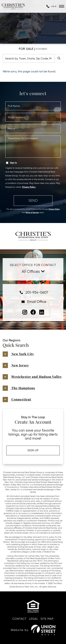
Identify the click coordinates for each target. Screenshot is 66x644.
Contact (19, 619)
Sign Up (33, 450)
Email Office (33, 302)
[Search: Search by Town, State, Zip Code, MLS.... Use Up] (29, 58)
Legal (34, 619)
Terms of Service (32, 213)
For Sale (26, 49)
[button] (59, 58)
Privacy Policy (29, 187)
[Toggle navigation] (62, 6)
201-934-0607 (33, 292)
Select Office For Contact (33, 265)
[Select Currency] (54, 6)
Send (33, 201)
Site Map (47, 619)
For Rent (42, 49)
